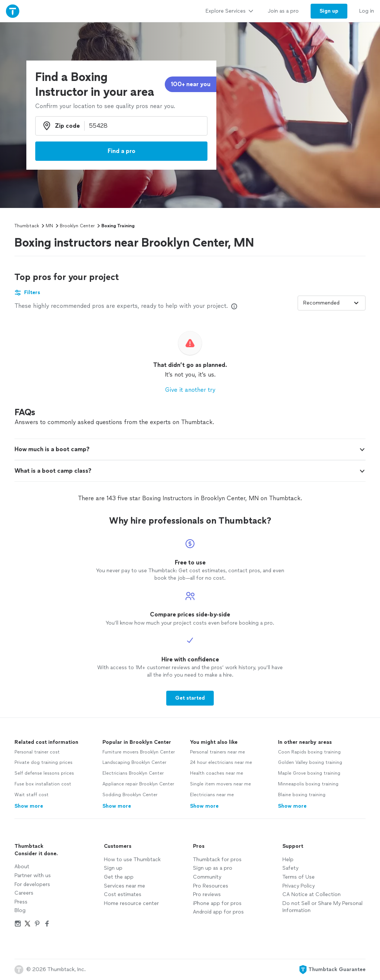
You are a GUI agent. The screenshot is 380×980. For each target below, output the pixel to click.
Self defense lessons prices (44, 773)
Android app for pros (218, 912)
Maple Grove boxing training (309, 773)
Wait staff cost (32, 795)
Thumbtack (27, 226)
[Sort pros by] (332, 303)
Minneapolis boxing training (308, 784)
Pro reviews (207, 894)
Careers (24, 893)
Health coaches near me (217, 773)
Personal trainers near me (217, 752)
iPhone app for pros (217, 903)
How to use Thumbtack (132, 859)
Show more (29, 806)
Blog (20, 910)
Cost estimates (123, 894)
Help (288, 859)
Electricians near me (212, 795)
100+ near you (191, 84)
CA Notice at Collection (312, 894)
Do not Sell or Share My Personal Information (322, 907)
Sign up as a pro (213, 868)
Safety (290, 868)
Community (207, 877)
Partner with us (33, 875)
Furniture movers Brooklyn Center (139, 752)
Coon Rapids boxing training (309, 752)
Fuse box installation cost (43, 784)
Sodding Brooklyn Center (130, 795)
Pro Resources (211, 886)
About (22, 867)
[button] (190, 449)
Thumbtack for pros (217, 859)
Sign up (113, 868)
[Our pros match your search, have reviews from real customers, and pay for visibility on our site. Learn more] (234, 306)
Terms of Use (299, 877)
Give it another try (190, 390)
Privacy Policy (299, 886)
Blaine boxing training (302, 795)
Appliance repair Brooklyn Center (138, 784)
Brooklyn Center (77, 226)
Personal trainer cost (37, 752)
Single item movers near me (220, 784)
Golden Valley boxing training (310, 762)
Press (21, 902)
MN (49, 226)
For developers (32, 884)
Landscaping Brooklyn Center (134, 762)
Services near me (125, 886)
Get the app (119, 877)
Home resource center (131, 903)
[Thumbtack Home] (13, 11)
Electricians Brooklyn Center (133, 773)
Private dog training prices (43, 762)
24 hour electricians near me (221, 762)
